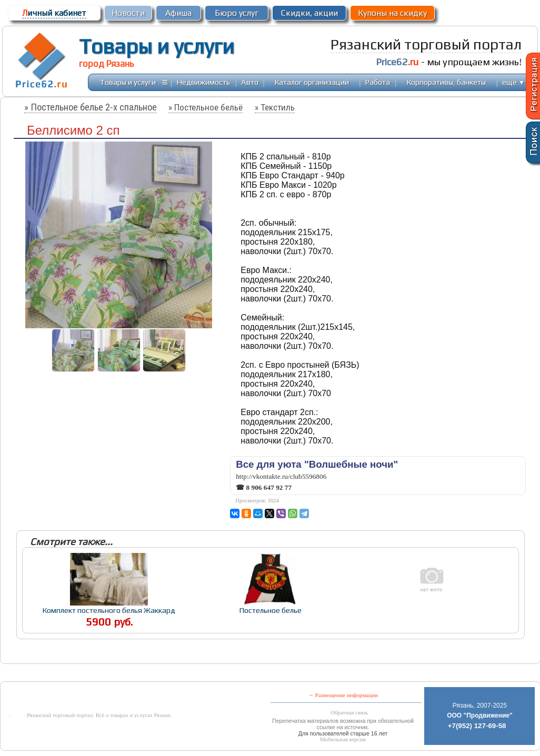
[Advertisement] (243, 674)
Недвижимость (203, 82)
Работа (378, 82)
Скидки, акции (309, 13)
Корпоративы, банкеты (446, 82)
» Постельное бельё (206, 107)
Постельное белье (271, 610)
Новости (128, 13)
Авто (250, 82)
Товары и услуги (157, 46)
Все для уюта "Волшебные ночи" (317, 464)
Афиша (178, 13)
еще (513, 82)
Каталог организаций (312, 82)
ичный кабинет (54, 13)
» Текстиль (275, 107)
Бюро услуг (237, 13)
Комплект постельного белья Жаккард (109, 610)
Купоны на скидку (392, 13)
